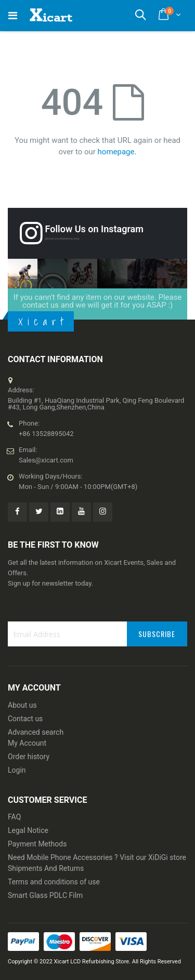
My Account (27, 743)
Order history (29, 757)
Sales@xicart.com (46, 460)
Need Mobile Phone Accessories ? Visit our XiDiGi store (97, 857)
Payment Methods (37, 844)
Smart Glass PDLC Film (45, 895)
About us (22, 705)
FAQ (14, 817)
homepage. (117, 152)
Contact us (25, 719)
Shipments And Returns (46, 868)
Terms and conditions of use (54, 882)
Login (17, 770)
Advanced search (36, 732)
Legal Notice (28, 830)
